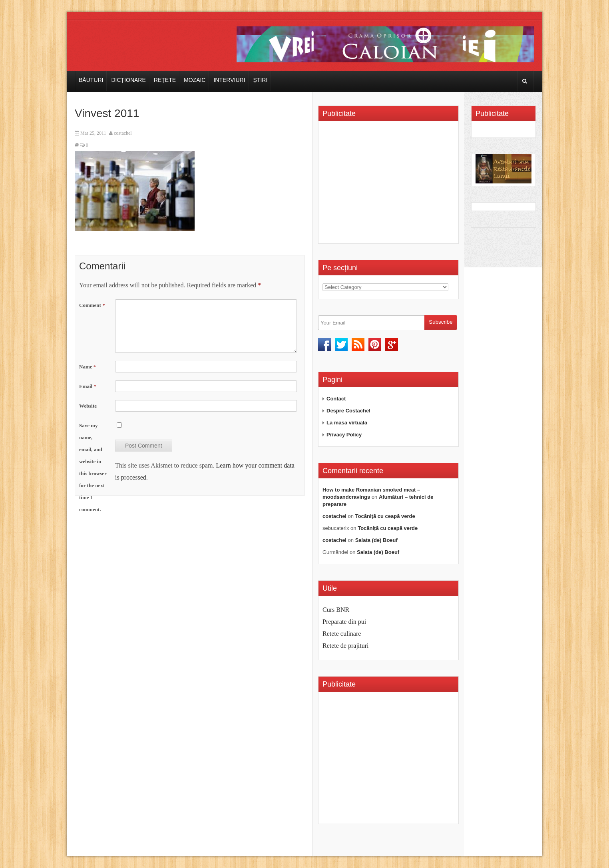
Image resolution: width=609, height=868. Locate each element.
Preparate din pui (344, 622)
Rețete (165, 80)
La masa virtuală (347, 423)
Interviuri (229, 80)
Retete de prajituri (346, 646)
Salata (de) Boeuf (376, 540)
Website (88, 406)
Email (88, 386)
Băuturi (91, 80)
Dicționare (128, 80)
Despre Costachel (348, 411)
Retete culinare (342, 634)
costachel (123, 133)
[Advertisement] (390, 185)
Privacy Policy (344, 435)
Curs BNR (336, 610)
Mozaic (195, 80)
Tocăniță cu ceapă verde (385, 516)
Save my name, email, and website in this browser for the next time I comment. (93, 467)
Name (88, 367)
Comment (92, 305)
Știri (261, 80)
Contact (336, 399)
